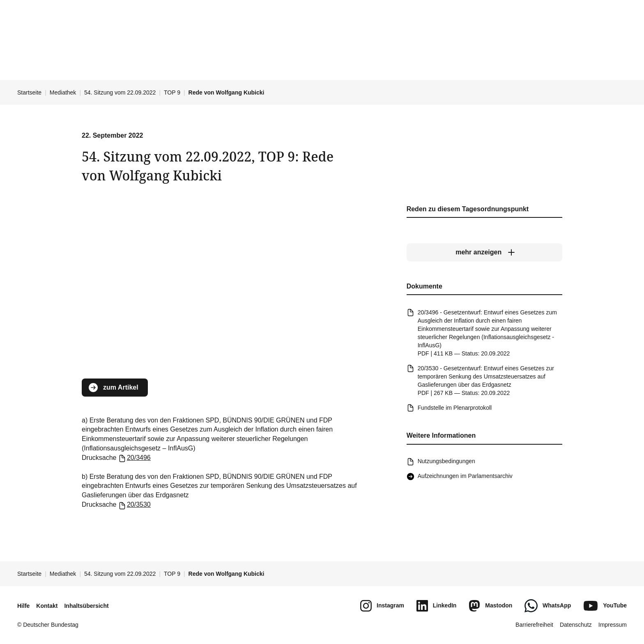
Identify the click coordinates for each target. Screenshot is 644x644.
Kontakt (47, 606)
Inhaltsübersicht (86, 606)
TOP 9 (172, 92)
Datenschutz (576, 625)
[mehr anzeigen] (484, 253)
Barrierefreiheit (534, 625)
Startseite (29, 92)
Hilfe (23, 606)
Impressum (613, 625)
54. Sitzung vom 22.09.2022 (120, 92)
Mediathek (63, 92)
